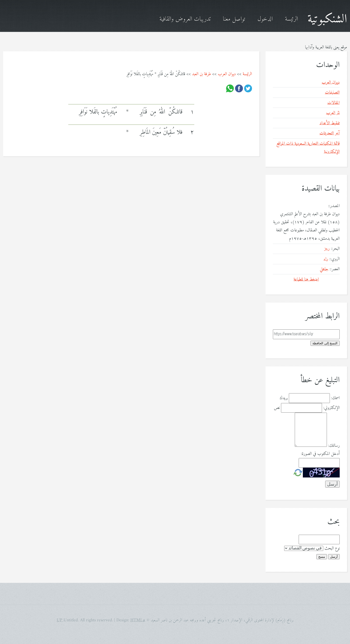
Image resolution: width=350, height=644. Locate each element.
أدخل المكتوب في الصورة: (320, 454)
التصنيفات (332, 92)
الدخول (265, 19)
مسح (322, 557)
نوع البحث (332, 548)
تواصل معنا (234, 19)
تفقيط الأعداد (330, 123)
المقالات (334, 103)
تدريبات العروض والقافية (185, 19)
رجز (327, 249)
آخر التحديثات (330, 133)
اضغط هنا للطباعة (306, 279)
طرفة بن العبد (202, 74)
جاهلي (324, 269)
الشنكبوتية (327, 19)
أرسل (334, 557)
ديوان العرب (227, 74)
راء (326, 259)
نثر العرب (333, 113)
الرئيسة (291, 19)
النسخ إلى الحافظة (325, 343)
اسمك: (335, 398)
